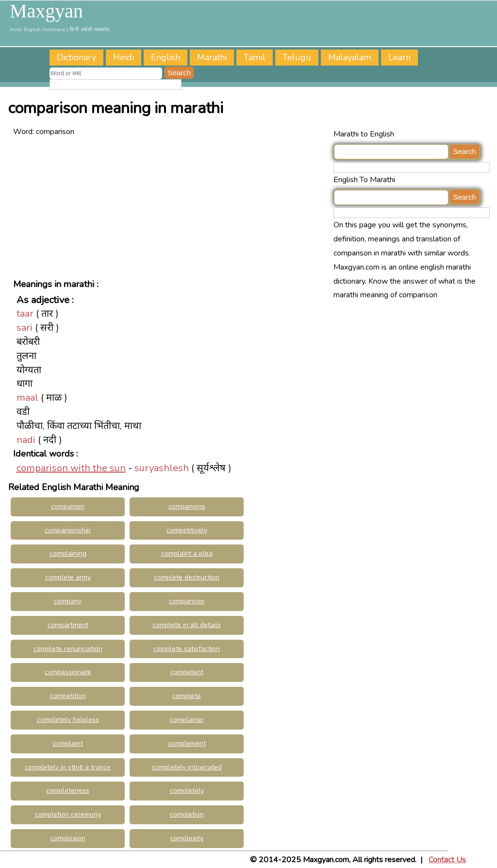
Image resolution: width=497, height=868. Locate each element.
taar (25, 314)
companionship (68, 530)
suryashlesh (162, 468)
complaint (68, 743)
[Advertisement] (171, 207)
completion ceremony (68, 814)
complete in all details (187, 625)
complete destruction (187, 577)
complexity (187, 838)
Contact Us (447, 860)
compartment (68, 625)
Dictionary (76, 57)
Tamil (255, 57)
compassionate (68, 672)
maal (27, 398)
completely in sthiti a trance (68, 767)
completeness (68, 791)
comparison (187, 601)
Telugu (297, 57)
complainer (187, 720)
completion (187, 814)
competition (68, 696)
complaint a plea (187, 553)
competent (187, 672)
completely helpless (68, 720)
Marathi (212, 57)
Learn (399, 57)
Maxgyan (46, 11)
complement (187, 743)
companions (187, 506)
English (166, 57)
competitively (187, 530)
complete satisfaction (187, 649)
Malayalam (350, 57)
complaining (68, 553)
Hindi (124, 57)
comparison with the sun (71, 468)
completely (187, 791)
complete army (68, 577)
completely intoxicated (187, 767)
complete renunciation (68, 649)
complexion (68, 838)
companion (68, 506)
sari (25, 328)
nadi (26, 440)
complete (187, 696)
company (68, 601)
